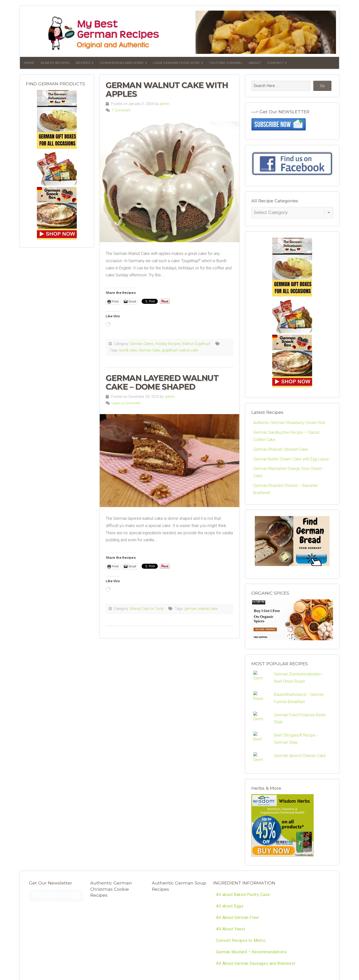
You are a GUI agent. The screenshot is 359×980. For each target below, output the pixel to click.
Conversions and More (122, 63)
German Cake (149, 350)
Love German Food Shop (177, 63)
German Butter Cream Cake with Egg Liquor (291, 459)
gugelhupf (170, 350)
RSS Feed (105, 956)
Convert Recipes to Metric (241, 887)
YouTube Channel (226, 63)
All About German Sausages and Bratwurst (256, 910)
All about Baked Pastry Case (243, 841)
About (255, 63)
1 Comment (121, 110)
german (191, 609)
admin (165, 104)
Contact (275, 63)
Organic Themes (81, 956)
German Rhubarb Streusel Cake (281, 449)
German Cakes (142, 344)
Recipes (83, 63)
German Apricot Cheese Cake (300, 740)
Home (29, 63)
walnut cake (189, 350)
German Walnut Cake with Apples (167, 90)
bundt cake (128, 350)
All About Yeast (230, 876)
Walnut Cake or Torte (147, 609)
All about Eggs (230, 853)
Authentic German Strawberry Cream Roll (289, 423)
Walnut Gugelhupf (196, 344)
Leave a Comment (126, 403)
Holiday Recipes (168, 344)
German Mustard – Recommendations (251, 899)
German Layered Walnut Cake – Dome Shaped (162, 382)
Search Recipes (55, 63)
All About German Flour (238, 864)
